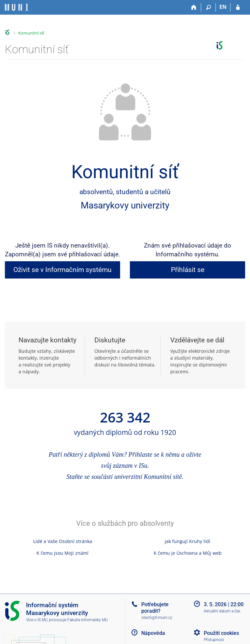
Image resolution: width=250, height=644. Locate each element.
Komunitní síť (31, 33)
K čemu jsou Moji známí (62, 553)
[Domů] (194, 7)
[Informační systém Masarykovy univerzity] (17, 7)
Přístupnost (214, 640)
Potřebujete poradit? (155, 608)
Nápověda (153, 633)
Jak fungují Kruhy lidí (187, 541)
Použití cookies (221, 633)
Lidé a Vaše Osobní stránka (63, 541)
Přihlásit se (188, 270)
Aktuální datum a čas (222, 611)
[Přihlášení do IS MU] (238, 7)
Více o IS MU (37, 620)
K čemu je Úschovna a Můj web (188, 553)
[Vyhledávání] (208, 7)
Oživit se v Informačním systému (62, 270)
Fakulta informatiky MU (88, 620)
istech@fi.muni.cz (157, 618)
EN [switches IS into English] (223, 7)
